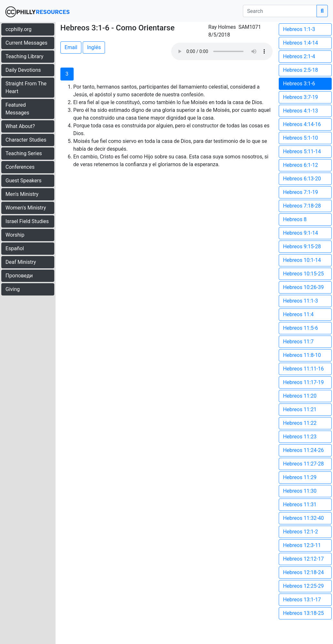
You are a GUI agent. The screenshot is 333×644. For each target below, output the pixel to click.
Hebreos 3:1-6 (299, 84)
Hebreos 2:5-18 (300, 70)
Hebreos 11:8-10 (302, 355)
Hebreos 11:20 (300, 396)
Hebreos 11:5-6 (300, 328)
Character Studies (26, 140)
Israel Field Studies (27, 221)
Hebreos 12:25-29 (303, 586)
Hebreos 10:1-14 (302, 260)
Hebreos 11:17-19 (303, 382)
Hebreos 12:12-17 (303, 559)
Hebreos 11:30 (300, 491)
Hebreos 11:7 (298, 342)
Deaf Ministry (21, 262)
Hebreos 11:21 (300, 409)
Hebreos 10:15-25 (303, 274)
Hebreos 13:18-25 (303, 613)
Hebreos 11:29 (300, 477)
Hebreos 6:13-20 (302, 179)
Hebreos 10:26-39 (303, 287)
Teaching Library (24, 56)
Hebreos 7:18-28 (302, 206)
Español (15, 248)
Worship (15, 235)
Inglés (94, 47)
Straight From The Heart (26, 87)
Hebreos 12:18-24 (303, 572)
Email (71, 47)
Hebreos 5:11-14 (302, 151)
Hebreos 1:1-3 (299, 29)
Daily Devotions (23, 70)
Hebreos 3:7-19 (300, 97)
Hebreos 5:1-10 (300, 138)
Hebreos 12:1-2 (300, 532)
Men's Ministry (22, 194)
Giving (13, 289)
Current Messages (26, 43)
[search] (280, 11)
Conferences (20, 167)
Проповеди (19, 276)
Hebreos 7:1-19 (300, 192)
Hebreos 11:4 (298, 314)
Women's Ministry (26, 208)
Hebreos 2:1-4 (299, 56)
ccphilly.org (19, 29)
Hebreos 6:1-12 (300, 165)
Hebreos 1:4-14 (300, 43)
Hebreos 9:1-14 (300, 233)
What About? (20, 126)
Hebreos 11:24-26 (303, 450)
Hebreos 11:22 (300, 423)
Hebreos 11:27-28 (303, 464)
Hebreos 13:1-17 (302, 600)
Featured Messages (17, 109)
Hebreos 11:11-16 (303, 369)
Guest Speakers (23, 181)
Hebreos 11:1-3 (300, 301)
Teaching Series (24, 153)
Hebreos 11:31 (300, 504)
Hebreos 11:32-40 (303, 518)
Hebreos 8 (295, 219)
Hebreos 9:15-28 (302, 247)
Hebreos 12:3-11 (302, 545)
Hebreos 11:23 (300, 437)
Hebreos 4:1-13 (300, 111)
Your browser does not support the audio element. (222, 51)
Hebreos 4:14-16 (302, 124)
